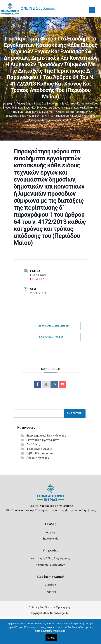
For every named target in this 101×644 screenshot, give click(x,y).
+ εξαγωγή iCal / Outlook (52, 337)
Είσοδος (50, 585)
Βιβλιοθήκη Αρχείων (40, 453)
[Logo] (51, 495)
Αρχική (7, 104)
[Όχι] (96, 633)
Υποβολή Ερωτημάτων (50, 565)
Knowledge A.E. (61, 613)
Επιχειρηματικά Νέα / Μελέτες (46, 436)
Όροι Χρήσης (64, 607)
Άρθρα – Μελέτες (38, 458)
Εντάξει (51, 638)
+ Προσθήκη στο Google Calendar (51, 326)
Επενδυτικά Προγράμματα (43, 440)
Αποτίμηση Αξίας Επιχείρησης (50, 558)
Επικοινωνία (50, 539)
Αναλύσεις (33, 444)
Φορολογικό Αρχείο (39, 449)
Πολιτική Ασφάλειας (41, 607)
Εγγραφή (50, 591)
